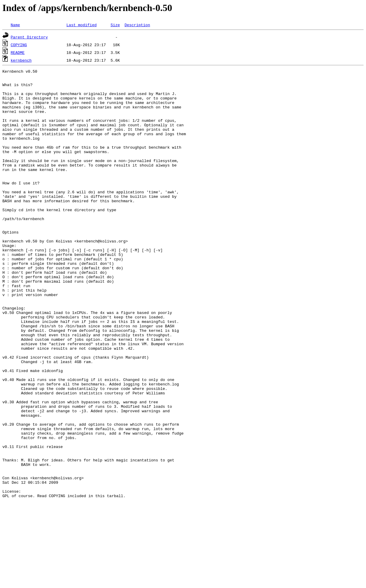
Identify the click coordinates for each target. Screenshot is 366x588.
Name (15, 25)
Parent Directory (29, 37)
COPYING (19, 45)
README (18, 52)
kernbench (21, 60)
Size (115, 25)
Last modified (81, 25)
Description (137, 25)
